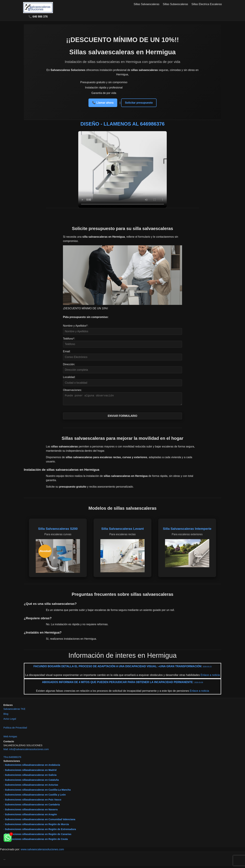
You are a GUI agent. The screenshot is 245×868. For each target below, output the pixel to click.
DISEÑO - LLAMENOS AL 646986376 (123, 124)
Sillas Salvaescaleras (147, 4)
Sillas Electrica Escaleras (207, 4)
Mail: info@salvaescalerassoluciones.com (26, 751)
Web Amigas (10, 739)
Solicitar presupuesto (139, 103)
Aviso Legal (10, 721)
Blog (6, 716)
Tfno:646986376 (12, 759)
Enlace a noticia (210, 677)
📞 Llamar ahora (103, 103)
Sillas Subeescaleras (175, 4)
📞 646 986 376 (38, 17)
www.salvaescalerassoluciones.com (42, 851)
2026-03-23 (207, 669)
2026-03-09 (199, 685)
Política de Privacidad (15, 730)
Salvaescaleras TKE (14, 711)
